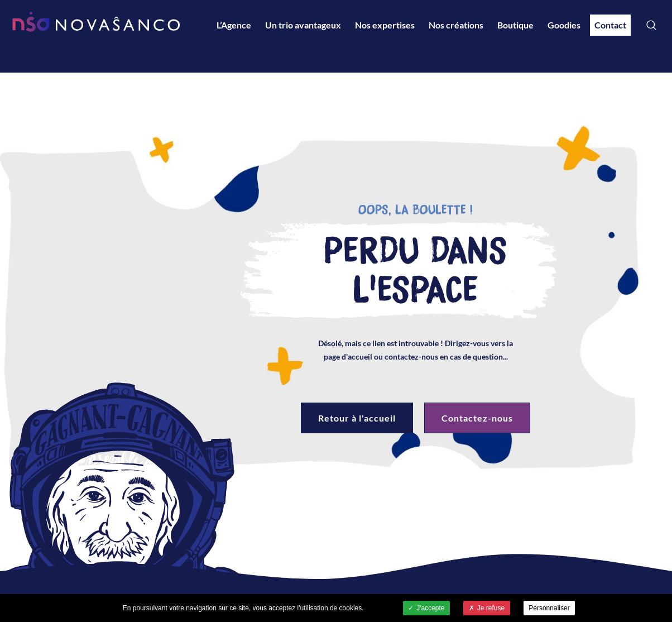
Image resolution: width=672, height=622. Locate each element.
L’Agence (234, 25)
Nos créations (456, 25)
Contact (610, 25)
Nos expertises (385, 25)
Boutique (515, 25)
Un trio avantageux (303, 25)
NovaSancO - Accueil (96, 22)
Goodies (564, 25)
